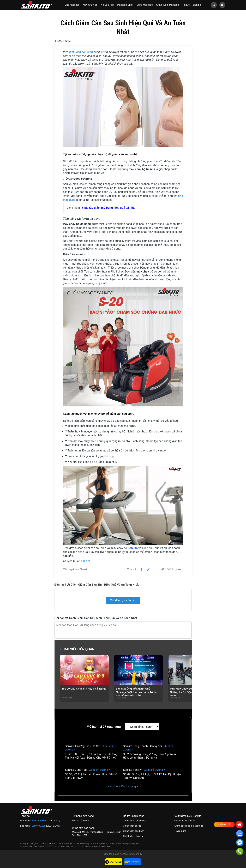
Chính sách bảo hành (134, 831)
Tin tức (186, 5)
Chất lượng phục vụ (133, 836)
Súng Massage (145, 5)
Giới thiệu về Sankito (185, 821)
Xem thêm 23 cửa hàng (123, 787)
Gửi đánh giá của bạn (123, 600)
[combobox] (142, 727)
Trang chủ (26, 15)
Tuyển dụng (180, 831)
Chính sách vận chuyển (135, 821)
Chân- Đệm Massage (168, 5)
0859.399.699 (39, 821)
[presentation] (62, 683)
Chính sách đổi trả (132, 826)
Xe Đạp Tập (107, 5)
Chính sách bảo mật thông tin (189, 826)
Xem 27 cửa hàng (81, 821)
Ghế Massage (72, 5)
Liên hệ (197, 5)
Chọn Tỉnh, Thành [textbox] (141, 727)
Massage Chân (125, 5)
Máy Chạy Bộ (90, 5)
